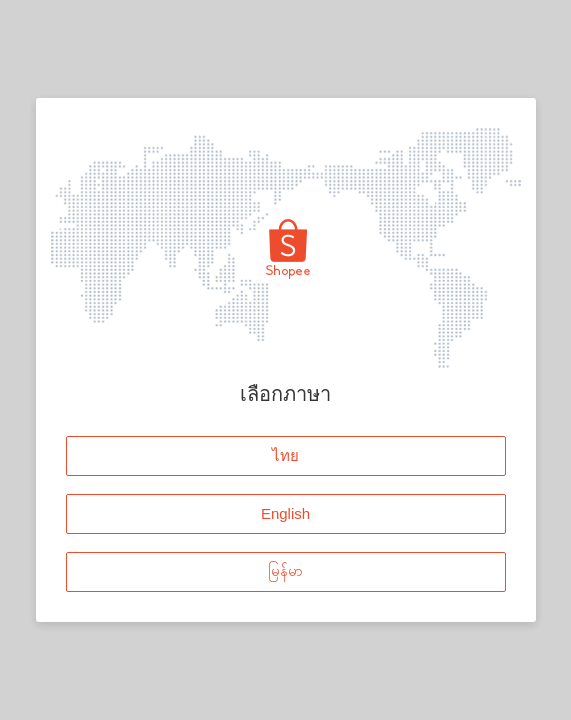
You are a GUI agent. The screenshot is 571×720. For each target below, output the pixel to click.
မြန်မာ (285, 571)
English (285, 513)
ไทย (285, 455)
